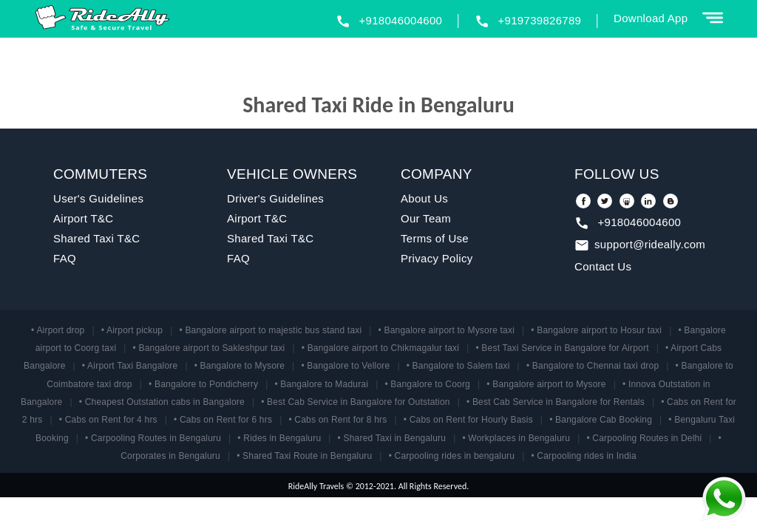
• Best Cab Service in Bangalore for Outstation (356, 402)
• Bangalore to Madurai (321, 384)
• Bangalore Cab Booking (601, 420)
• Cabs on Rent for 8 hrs (337, 420)
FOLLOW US (617, 174)
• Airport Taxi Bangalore (130, 366)
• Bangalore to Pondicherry (203, 384)
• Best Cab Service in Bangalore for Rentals (556, 402)
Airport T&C (83, 218)
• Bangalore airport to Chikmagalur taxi (380, 348)
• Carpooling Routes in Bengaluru (153, 438)
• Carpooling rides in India (583, 456)
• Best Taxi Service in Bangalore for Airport (562, 348)
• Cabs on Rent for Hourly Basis (468, 420)
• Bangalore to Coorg (427, 384)
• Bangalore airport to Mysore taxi (447, 330)
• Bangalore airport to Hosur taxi (596, 330)
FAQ (65, 258)
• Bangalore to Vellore (345, 366)
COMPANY (437, 174)
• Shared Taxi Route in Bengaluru (304, 456)
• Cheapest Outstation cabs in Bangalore (162, 402)
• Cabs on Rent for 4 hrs (108, 420)
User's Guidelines (98, 198)
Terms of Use (435, 238)
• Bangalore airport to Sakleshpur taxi (209, 348)
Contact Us (603, 266)
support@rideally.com (650, 244)
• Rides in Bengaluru (279, 438)
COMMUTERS (100, 174)
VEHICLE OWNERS (292, 174)
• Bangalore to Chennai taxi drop (593, 366)
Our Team (426, 218)
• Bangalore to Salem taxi (458, 366)
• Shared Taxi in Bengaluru (392, 438)
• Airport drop (58, 330)
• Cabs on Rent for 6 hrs (223, 420)
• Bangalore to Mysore (240, 366)
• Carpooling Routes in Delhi (644, 438)
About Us (424, 198)
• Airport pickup (132, 330)
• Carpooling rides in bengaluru (452, 456)
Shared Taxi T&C (96, 238)
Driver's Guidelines (275, 198)
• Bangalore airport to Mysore (546, 384)
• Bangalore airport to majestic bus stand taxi (270, 330)
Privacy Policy (437, 258)
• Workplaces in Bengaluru (516, 438)
